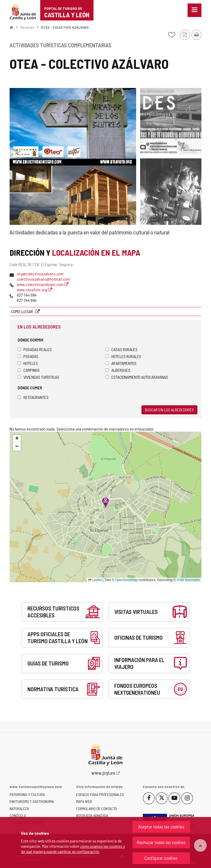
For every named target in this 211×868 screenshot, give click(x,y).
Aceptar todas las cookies (161, 827)
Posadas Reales (35, 349)
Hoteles (28, 363)
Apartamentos (121, 363)
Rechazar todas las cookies (161, 842)
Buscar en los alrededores (169, 410)
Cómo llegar (23, 311)
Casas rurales (121, 349)
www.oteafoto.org (35, 290)
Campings (29, 370)
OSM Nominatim (188, 580)
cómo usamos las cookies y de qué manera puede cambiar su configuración (73, 849)
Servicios (27, 27)
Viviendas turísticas (38, 377)
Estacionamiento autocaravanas (137, 377)
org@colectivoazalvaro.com (40, 274)
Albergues (118, 370)
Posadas (28, 356)
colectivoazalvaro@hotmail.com (43, 279)
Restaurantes (33, 397)
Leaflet (95, 580)
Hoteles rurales (123, 356)
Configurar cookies (161, 858)
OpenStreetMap (126, 580)
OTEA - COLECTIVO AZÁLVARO (65, 27)
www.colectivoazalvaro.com (43, 284)
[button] (17, 439)
